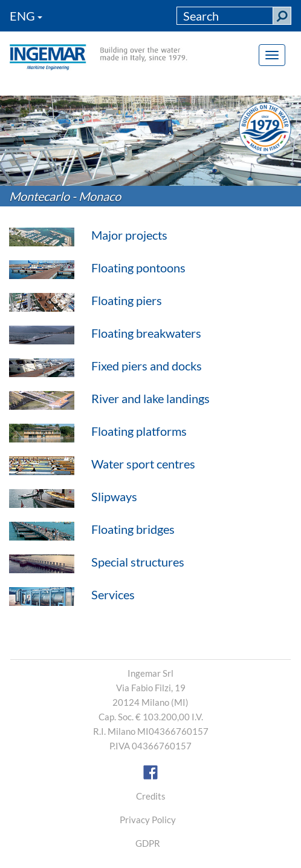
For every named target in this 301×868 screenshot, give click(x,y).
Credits (151, 796)
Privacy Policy (148, 820)
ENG (26, 16)
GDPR (148, 843)
